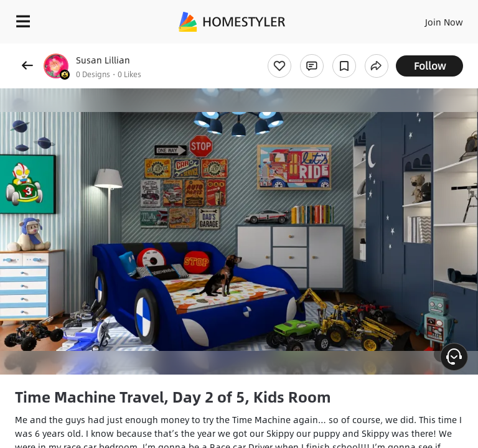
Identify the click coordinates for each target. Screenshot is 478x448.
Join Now (444, 22)
